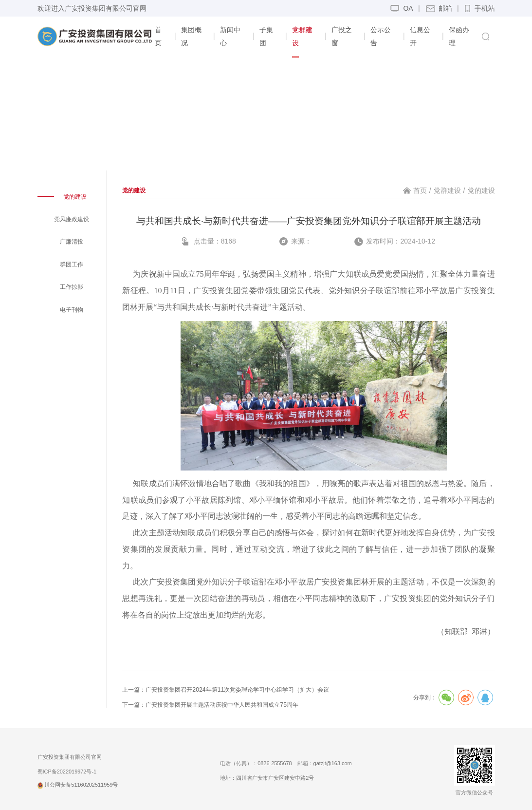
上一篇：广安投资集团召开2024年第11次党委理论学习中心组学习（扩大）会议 (226, 690)
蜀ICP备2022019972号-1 (67, 772)
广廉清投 (72, 242)
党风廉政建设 (72, 219)
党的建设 (75, 197)
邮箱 (445, 8)
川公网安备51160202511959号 (78, 785)
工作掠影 (72, 287)
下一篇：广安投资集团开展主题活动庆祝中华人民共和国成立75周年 (210, 705)
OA (408, 8)
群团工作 (72, 264)
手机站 (480, 10)
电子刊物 (72, 310)
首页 (420, 190)
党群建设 (447, 190)
